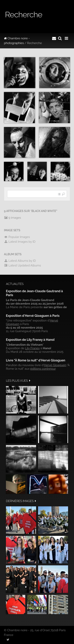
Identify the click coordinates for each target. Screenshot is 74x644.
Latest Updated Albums (22, 265)
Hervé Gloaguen (55, 365)
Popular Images (17, 237)
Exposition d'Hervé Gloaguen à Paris (33, 316)
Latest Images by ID (20, 242)
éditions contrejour (43, 369)
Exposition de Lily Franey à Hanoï (30, 340)
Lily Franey (32, 348)
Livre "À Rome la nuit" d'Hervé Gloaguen (36, 360)
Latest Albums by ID (20, 261)
